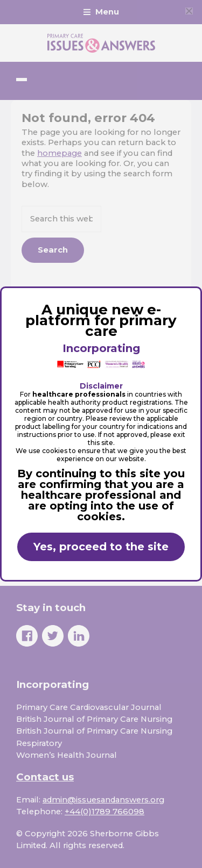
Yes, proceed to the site (101, 547)
